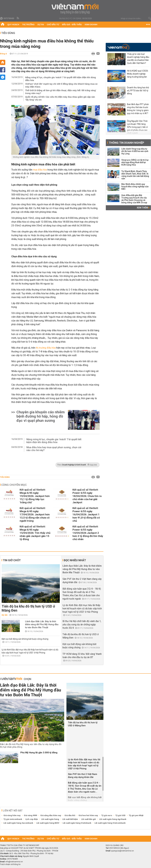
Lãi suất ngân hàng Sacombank (18, 823)
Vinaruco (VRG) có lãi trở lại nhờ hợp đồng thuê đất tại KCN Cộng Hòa (135, 162)
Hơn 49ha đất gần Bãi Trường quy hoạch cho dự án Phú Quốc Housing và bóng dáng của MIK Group (134, 199)
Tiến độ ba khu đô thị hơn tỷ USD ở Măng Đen (28, 608)
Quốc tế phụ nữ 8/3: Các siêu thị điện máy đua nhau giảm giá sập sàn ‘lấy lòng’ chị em (60, 98)
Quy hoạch (13, 25)
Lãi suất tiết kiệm (70, 819)
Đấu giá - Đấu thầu (72, 25)
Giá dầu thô (70, 815)
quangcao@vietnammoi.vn (122, 851)
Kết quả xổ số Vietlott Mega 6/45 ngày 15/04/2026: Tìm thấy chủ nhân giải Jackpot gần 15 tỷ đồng (35, 533)
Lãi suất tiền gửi (89, 819)
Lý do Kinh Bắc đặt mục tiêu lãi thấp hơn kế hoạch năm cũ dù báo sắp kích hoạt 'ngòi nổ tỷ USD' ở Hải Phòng (82, 609)
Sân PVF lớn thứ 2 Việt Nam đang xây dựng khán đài (83, 776)
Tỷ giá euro (107, 815)
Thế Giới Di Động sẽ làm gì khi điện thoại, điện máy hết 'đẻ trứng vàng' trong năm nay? (61, 92)
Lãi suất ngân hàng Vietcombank (110, 823)
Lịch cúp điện (32, 819)
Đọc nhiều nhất (75, 560)
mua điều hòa (40, 170)
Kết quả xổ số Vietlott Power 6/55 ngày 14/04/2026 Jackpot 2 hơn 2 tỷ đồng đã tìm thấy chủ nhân (88, 533)
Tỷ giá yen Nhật (136, 815)
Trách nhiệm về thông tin (10, 864)
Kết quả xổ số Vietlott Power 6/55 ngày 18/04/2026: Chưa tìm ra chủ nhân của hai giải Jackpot (87, 496)
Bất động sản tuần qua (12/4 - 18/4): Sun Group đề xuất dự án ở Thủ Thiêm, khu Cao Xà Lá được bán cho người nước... (85, 787)
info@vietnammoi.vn (14, 862)
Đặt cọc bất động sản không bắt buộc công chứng (25, 639)
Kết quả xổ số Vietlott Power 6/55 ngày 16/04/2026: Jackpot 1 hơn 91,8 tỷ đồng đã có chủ (86, 514)
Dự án (41, 25)
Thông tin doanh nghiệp (126, 143)
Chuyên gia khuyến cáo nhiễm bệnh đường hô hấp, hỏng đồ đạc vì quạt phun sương (41, 416)
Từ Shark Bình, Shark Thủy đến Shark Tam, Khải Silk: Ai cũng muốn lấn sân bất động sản (135, 175)
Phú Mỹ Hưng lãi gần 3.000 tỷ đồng (39, 753)
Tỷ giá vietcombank (13, 819)
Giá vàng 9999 (30, 815)
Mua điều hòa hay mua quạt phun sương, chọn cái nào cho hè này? (54, 449)
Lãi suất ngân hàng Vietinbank (77, 823)
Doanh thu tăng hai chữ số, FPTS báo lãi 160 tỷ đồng (138, 91)
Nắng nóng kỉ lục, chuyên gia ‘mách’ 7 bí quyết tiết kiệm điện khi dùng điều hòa (61, 79)
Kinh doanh (91, 25)
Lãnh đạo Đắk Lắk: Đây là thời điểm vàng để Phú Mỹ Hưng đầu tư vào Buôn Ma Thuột (42, 624)
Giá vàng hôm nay (12, 815)
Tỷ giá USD (120, 815)
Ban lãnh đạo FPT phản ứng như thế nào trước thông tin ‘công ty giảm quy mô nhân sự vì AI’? (138, 109)
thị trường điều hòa (46, 348)
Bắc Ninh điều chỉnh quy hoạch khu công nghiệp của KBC (135, 187)
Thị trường (28, 25)
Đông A (3, 54)
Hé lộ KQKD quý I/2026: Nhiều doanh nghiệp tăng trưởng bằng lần (138, 74)
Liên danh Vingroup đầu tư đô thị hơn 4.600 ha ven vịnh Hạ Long (135, 151)
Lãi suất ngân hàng (50, 819)
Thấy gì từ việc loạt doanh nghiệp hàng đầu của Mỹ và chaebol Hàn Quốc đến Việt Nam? (138, 59)
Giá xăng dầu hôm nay (51, 815)
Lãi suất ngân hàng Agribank (113, 819)
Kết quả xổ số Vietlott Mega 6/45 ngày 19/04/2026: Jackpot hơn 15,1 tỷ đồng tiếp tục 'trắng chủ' (35, 496)
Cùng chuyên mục (14, 485)
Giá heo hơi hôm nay (88, 815)
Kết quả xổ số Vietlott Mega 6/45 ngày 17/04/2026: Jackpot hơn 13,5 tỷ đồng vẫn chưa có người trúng (35, 514)
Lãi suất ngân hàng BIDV (48, 823)
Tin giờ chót (12, 560)
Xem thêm (143, 208)
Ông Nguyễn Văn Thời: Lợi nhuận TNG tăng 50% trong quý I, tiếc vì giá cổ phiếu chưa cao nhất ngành (137, 127)
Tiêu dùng (8, 33)
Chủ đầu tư (53, 25)
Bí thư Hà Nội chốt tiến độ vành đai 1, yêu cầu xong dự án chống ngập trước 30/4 (82, 625)
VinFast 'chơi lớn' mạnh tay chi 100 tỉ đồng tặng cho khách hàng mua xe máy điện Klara (61, 85)
